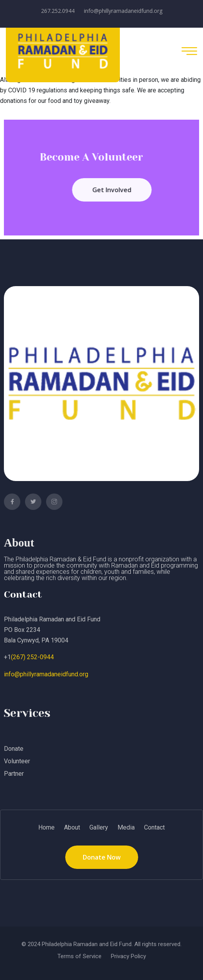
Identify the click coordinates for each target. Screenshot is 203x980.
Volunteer (17, 761)
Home (46, 827)
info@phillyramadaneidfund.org (123, 11)
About (72, 827)
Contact (154, 827)
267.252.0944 (58, 11)
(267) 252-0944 (32, 657)
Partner (14, 774)
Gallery (99, 827)
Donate (14, 749)
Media (126, 827)
